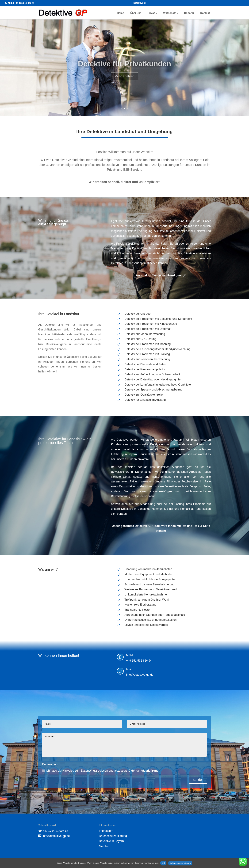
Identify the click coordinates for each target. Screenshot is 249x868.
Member (104, 846)
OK (163, 863)
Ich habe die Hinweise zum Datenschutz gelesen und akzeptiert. (100, 771)
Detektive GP (140, 3)
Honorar (189, 13)
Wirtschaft (169, 13)
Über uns (136, 13)
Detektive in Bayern (111, 841)
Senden (198, 780)
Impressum (106, 831)
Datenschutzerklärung (144, 771)
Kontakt (205, 13)
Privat (151, 13)
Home (120, 13)
